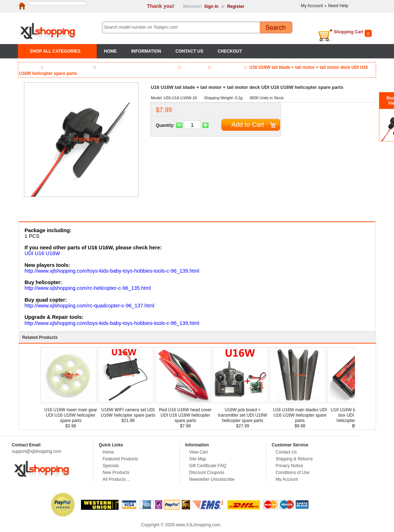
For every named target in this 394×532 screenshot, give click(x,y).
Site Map (198, 459)
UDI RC (194, 67)
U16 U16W (227, 67)
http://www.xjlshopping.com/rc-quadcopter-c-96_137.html (89, 306)
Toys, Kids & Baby (68, 67)
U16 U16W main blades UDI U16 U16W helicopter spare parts (300, 415)
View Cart (198, 452)
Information (146, 51)
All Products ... (117, 479)
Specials (111, 466)
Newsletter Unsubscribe (212, 479)
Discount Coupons (207, 473)
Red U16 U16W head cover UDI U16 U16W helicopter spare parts (185, 415)
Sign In (211, 6)
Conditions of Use (293, 473)
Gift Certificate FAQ (208, 466)
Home (110, 51)
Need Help (338, 6)
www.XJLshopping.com (198, 525)
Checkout (230, 51)
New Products (116, 473)
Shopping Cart (349, 32)
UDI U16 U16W (42, 253)
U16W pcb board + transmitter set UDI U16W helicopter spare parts (243, 415)
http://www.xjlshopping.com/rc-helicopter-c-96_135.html (88, 288)
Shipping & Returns (294, 459)
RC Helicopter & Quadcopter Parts (137, 67)
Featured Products (121, 459)
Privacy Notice (290, 466)
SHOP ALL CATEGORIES (55, 51)
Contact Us (189, 51)
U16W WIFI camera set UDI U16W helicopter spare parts (128, 413)
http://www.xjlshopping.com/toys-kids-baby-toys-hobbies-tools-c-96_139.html (112, 271)
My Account (312, 6)
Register (236, 6)
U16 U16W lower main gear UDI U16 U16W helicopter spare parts (71, 415)
